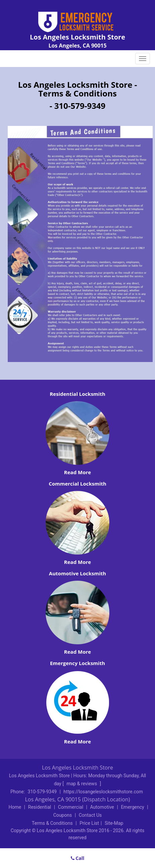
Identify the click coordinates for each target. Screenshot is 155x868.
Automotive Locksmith (77, 573)
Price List (89, 823)
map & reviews (82, 784)
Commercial (71, 807)
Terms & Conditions (52, 823)
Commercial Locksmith (77, 484)
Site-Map (114, 823)
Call (78, 858)
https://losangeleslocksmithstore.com (103, 792)
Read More (77, 472)
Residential (40, 807)
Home (15, 807)
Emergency (132, 807)
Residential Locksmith (77, 394)
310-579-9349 (42, 792)
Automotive (102, 807)
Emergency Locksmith (77, 663)
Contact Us (90, 815)
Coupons (63, 815)
